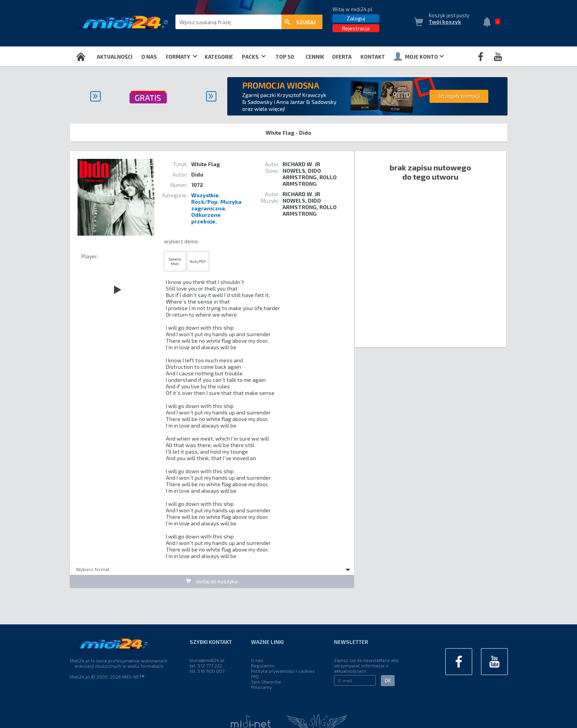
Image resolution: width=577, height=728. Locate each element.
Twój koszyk (445, 22)
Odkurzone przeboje (206, 218)
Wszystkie (205, 195)
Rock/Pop (204, 202)
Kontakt (373, 57)
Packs (254, 57)
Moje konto (419, 56)
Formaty (181, 57)
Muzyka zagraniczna (216, 205)
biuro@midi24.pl (207, 660)
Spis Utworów (266, 682)
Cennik (315, 57)
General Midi (175, 261)
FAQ (255, 676)
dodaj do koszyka (212, 581)
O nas (149, 57)
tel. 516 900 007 (207, 671)
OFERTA (342, 57)
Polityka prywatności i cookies (283, 671)
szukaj (300, 22)
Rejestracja (356, 28)
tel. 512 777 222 (206, 665)
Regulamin (263, 665)
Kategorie (219, 57)
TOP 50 (285, 57)
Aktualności (115, 57)
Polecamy (261, 687)
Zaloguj (356, 18)
